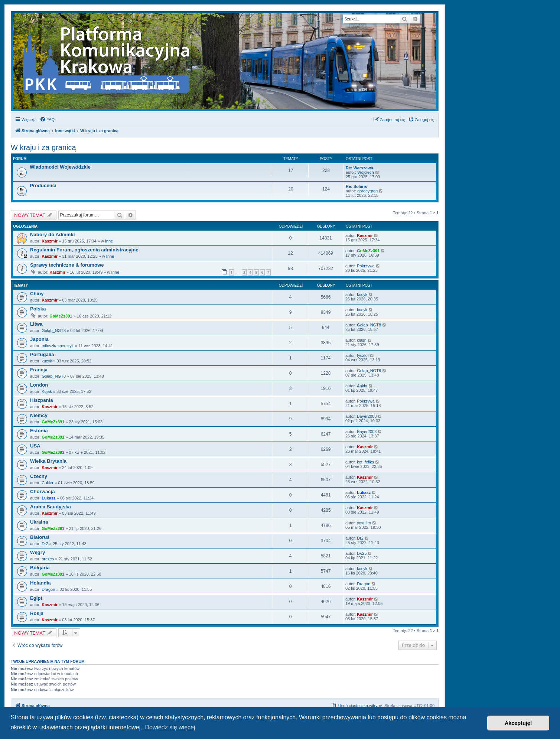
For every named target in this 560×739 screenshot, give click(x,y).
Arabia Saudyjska (51, 507)
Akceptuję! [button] (518, 723)
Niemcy (39, 415)
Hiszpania (42, 400)
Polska (38, 309)
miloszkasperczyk (58, 346)
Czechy (39, 476)
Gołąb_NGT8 (54, 331)
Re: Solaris (356, 186)
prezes (48, 559)
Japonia (39, 339)
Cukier (48, 483)
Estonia (39, 431)
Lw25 (362, 553)
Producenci (43, 185)
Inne (109, 241)
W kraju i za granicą (43, 147)
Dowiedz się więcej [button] (170, 727)
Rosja (37, 613)
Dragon (48, 589)
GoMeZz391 (368, 251)
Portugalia (42, 354)
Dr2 (45, 544)
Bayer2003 (367, 416)
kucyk (362, 294)
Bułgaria (40, 568)
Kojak (47, 391)
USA (35, 446)
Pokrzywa (366, 266)
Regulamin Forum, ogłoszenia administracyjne (84, 250)
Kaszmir (50, 241)
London (39, 385)
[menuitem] (47, 120)
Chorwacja (43, 491)
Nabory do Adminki (52, 235)
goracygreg (367, 191)
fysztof (363, 355)
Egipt (36, 598)
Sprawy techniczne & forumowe (67, 265)
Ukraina (39, 522)
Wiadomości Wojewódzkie (60, 167)
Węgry (38, 552)
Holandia (40, 583)
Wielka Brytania (48, 461)
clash (362, 340)
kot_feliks (365, 462)
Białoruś (40, 537)
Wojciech (365, 172)
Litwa (36, 324)
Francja (39, 370)
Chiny (37, 294)
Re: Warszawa (359, 168)
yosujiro (364, 523)
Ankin (362, 386)
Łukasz (48, 498)
